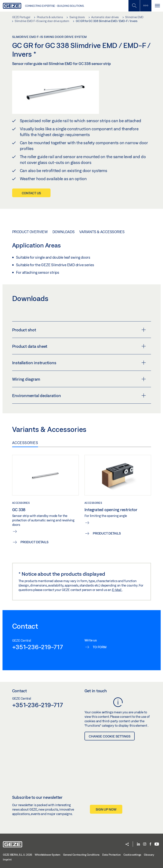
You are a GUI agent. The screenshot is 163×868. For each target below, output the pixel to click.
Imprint (7, 859)
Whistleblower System (48, 855)
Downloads (64, 232)
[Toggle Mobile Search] (134, 6)
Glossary (149, 855)
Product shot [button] (79, 330)
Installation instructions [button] (79, 363)
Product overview (30, 232)
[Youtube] (157, 844)
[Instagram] (145, 844)
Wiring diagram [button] (79, 379)
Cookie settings (132, 855)
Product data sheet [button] (79, 346)
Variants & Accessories (102, 232)
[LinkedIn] (138, 844)
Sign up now (106, 809)
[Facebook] (150, 844)
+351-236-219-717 (38, 647)
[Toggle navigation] (157, 6)
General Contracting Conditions (81, 855)
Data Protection (111, 855)
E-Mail (117, 590)
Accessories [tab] (25, 443)
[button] (127, 845)
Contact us (31, 193)
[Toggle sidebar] (146, 6)
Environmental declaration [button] (79, 396)
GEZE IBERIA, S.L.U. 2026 (17, 855)
